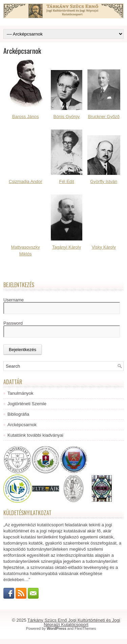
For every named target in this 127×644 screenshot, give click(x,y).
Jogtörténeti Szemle (27, 404)
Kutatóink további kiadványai (35, 435)
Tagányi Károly (67, 247)
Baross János (26, 117)
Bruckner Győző (104, 117)
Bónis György (67, 117)
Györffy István (104, 181)
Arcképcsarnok (22, 425)
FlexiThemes (85, 628)
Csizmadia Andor (25, 181)
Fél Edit (67, 181)
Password (13, 323)
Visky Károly (104, 247)
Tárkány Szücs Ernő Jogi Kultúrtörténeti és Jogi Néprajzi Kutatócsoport (74, 622)
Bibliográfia (18, 414)
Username (14, 300)
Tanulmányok (20, 393)
